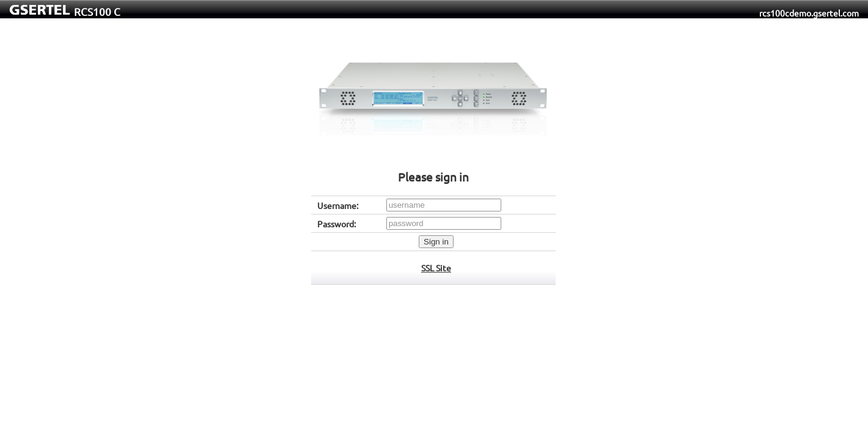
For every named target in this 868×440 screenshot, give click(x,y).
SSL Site (436, 268)
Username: (338, 205)
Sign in (436, 242)
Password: (337, 224)
